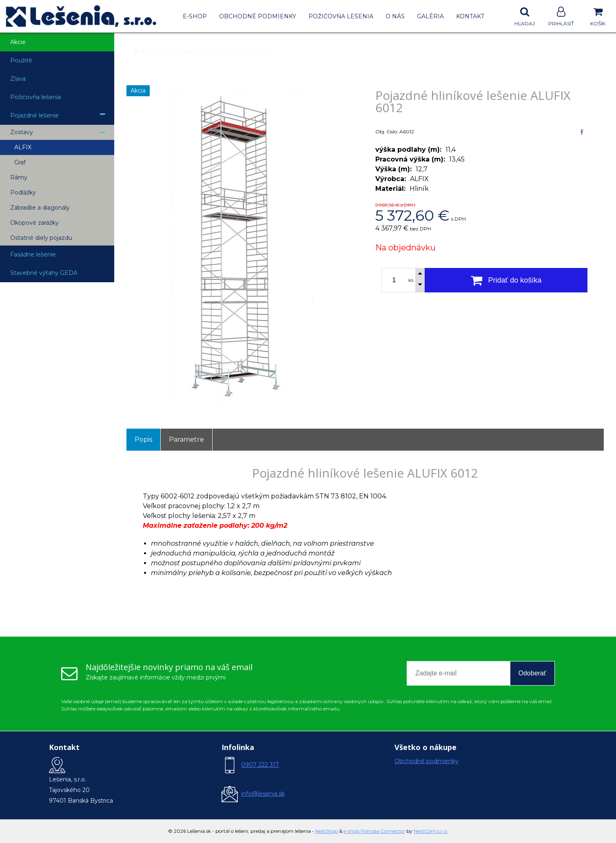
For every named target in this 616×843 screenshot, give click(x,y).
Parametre (186, 439)
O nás (395, 16)
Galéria (430, 16)
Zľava (18, 79)
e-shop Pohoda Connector (374, 831)
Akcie (18, 42)
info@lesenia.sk (263, 794)
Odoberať (532, 673)
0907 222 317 (260, 765)
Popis (143, 439)
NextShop (326, 831)
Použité (21, 60)
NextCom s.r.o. (431, 831)
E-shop (195, 16)
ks (411, 280)
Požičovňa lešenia (341, 16)
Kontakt (470, 16)
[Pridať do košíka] (506, 280)
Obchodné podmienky (258, 16)
